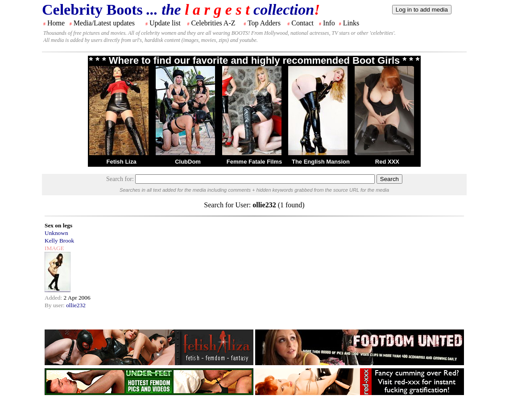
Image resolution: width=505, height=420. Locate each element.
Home (56, 23)
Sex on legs (58, 225)
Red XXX (387, 162)
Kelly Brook (59, 241)
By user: (55, 305)
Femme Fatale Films (254, 162)
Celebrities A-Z (213, 23)
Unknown (56, 233)
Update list (165, 23)
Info (329, 23)
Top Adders (264, 23)
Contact (302, 23)
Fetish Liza (121, 162)
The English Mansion (321, 162)
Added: (54, 298)
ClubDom (188, 162)
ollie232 (76, 305)
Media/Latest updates (104, 23)
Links (351, 23)
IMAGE (54, 248)
